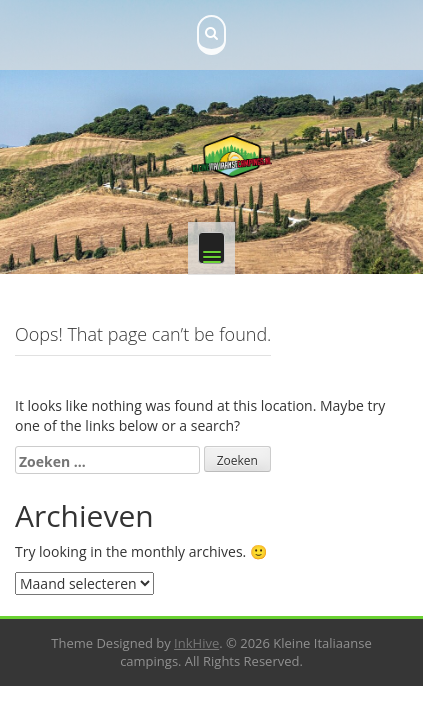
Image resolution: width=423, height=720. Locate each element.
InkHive (196, 643)
